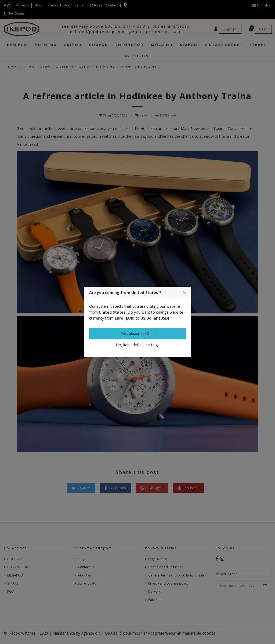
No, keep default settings (138, 345)
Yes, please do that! (138, 333)
